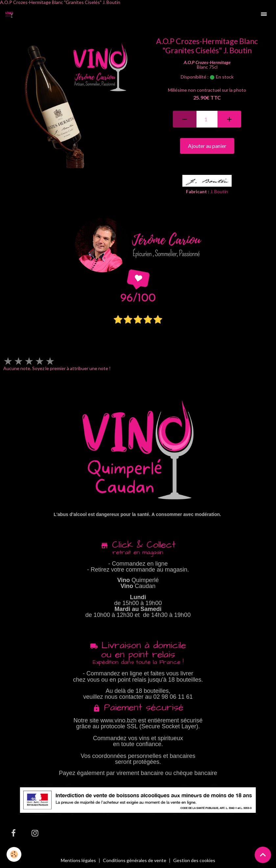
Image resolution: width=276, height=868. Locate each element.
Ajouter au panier (207, 146)
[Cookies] (14, 854)
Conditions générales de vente (135, 860)
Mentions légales (78, 860)
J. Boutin (219, 191)
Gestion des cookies (194, 860)
